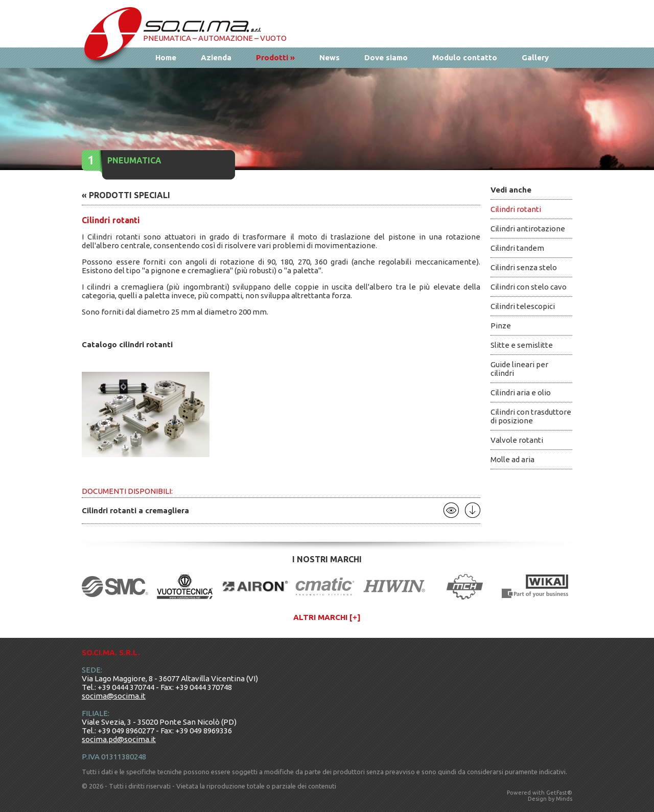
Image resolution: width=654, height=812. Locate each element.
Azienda (216, 57)
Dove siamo (386, 57)
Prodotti (275, 57)
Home (166, 57)
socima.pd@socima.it (119, 739)
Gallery (535, 57)
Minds (564, 799)
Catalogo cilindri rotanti (127, 344)
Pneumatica (134, 160)
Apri (451, 510)
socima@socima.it (114, 696)
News (330, 57)
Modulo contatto (465, 57)
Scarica (473, 510)
